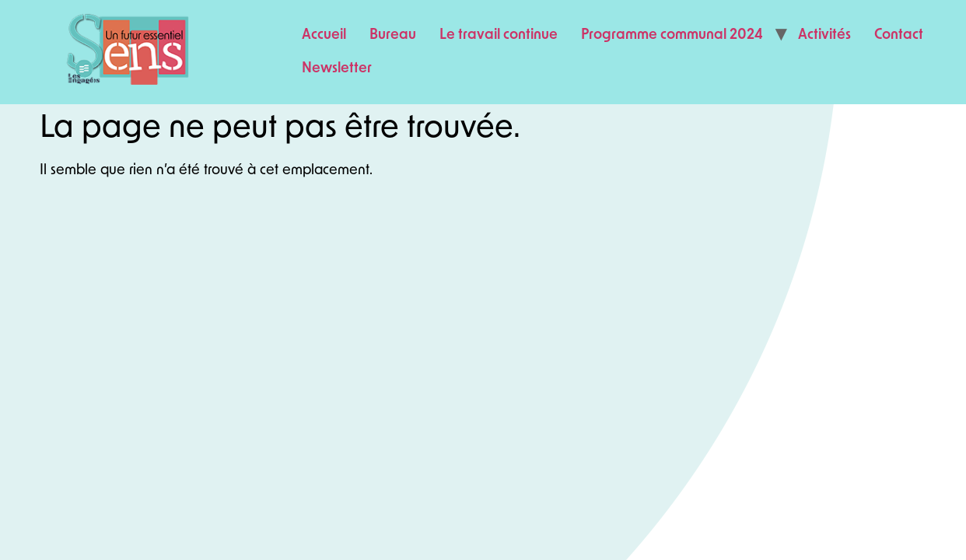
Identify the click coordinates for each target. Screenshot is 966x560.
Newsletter (337, 69)
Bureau (393, 35)
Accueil (324, 35)
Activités (824, 35)
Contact (899, 35)
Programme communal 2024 (672, 35)
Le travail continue (499, 35)
